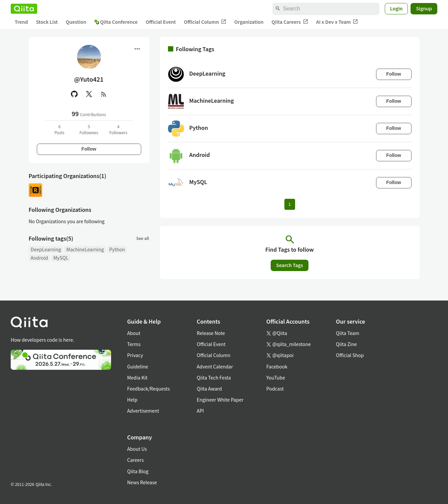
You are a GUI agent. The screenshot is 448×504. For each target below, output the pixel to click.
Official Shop (350, 355)
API (200, 411)
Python (117, 249)
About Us (137, 449)
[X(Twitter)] (89, 94)
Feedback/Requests (149, 389)
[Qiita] (24, 9)
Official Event (161, 22)
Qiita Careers (290, 22)
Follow (89, 149)
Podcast (275, 389)
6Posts (60, 129)
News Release (142, 482)
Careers (135, 460)
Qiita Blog (138, 471)
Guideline (138, 366)
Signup (424, 8)
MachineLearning (85, 249)
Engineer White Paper (220, 400)
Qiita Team (348, 333)
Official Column (205, 22)
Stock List (47, 22)
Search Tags (289, 265)
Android (39, 258)
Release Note (211, 333)
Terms (134, 344)
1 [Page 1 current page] (290, 204)
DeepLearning (46, 249)
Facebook (277, 366)
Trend (21, 22)
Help (132, 400)
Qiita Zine (346, 344)
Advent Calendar (215, 366)
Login (396, 8)
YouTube (276, 377)
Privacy (135, 355)
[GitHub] (74, 94)
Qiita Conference (116, 22)
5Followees (89, 129)
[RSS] (104, 94)
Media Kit (137, 377)
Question (76, 22)
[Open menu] (137, 49)
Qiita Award (209, 389)
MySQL (61, 258)
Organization (249, 22)
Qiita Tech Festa (214, 377)
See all (143, 238)
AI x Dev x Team (337, 22)
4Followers (118, 129)
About (134, 333)
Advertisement (143, 411)
